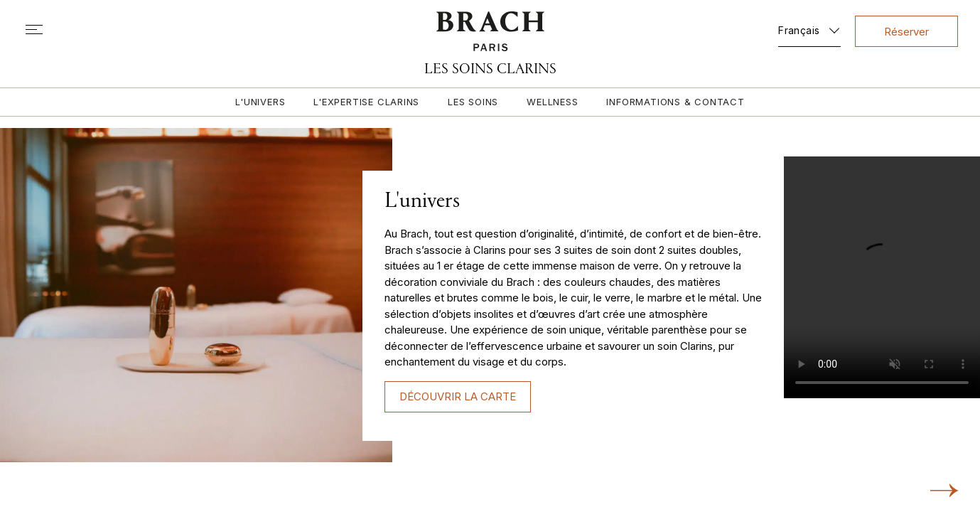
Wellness (552, 102)
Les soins (473, 102)
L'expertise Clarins (366, 102)
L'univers (260, 102)
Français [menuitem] (799, 30)
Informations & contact (675, 102)
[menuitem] (809, 27)
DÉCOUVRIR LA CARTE (458, 396)
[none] (809, 27)
